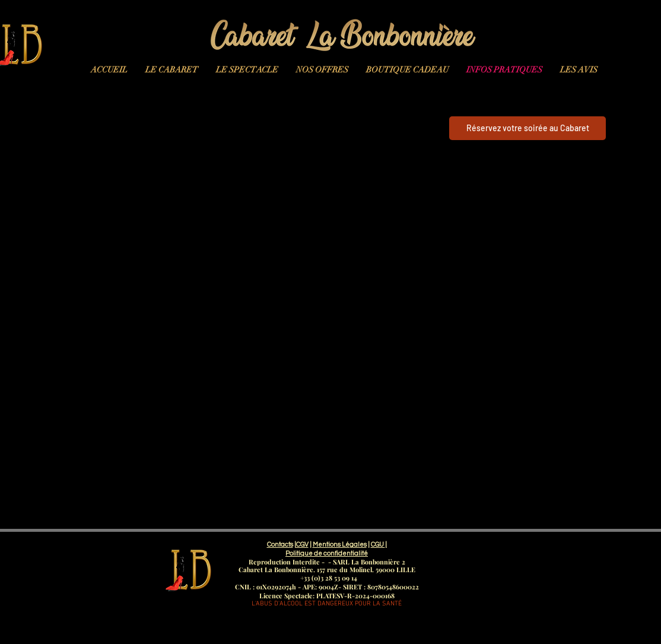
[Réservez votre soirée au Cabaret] (527, 128)
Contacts (280, 545)
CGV (302, 545)
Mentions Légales (340, 545)
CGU (378, 545)
